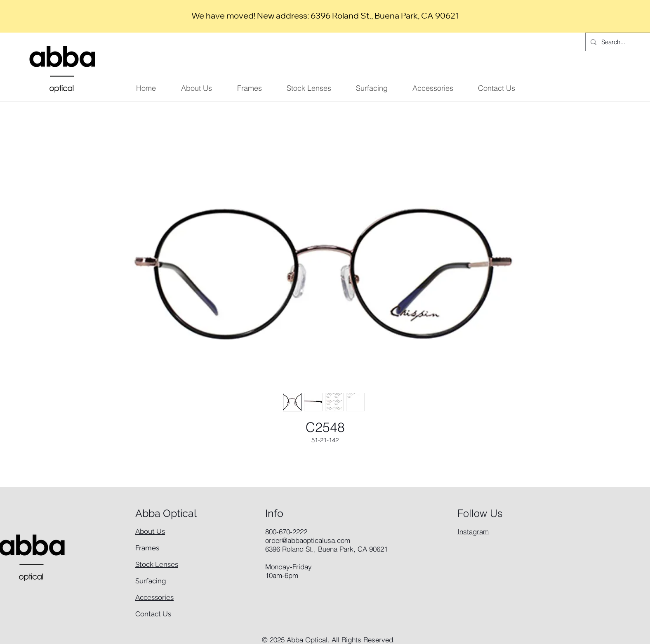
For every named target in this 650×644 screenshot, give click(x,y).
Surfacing (151, 581)
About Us (150, 531)
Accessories (154, 597)
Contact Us (153, 614)
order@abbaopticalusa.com (308, 540)
